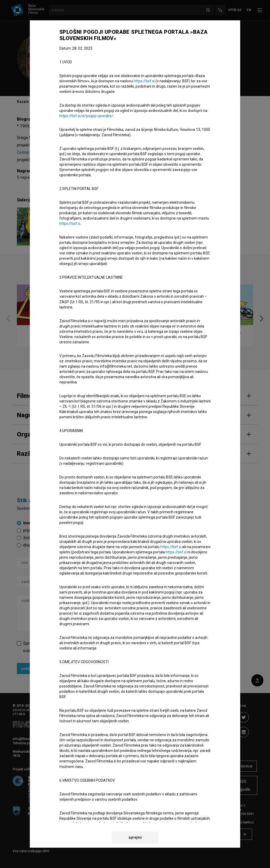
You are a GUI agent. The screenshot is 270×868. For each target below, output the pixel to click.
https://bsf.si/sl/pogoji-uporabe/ (86, 116)
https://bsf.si (144, 81)
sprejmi (135, 837)
